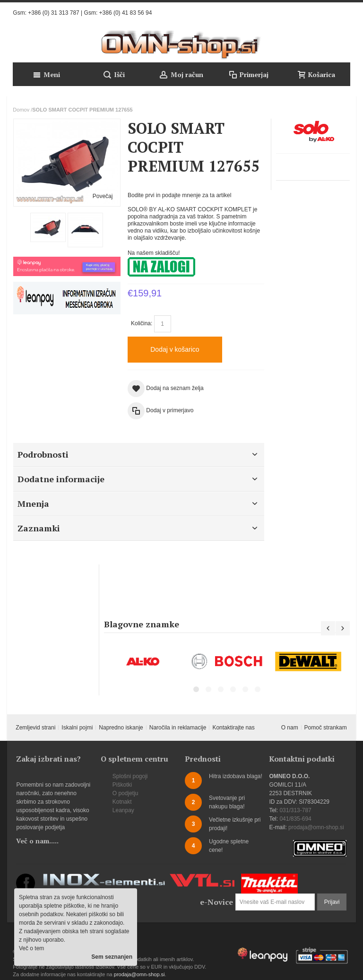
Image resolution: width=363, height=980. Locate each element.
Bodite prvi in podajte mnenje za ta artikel (179, 195)
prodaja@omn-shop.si (316, 827)
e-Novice (216, 902)
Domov (21, 110)
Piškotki (122, 785)
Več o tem (31, 948)
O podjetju (125, 793)
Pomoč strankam (326, 728)
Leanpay (123, 810)
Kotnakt (122, 802)
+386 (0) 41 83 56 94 (126, 13)
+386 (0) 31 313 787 (53, 13)
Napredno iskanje (121, 728)
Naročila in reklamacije (178, 728)
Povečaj (103, 196)
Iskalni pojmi (77, 728)
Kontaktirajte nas (233, 728)
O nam (290, 728)
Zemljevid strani (35, 728)
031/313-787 (295, 810)
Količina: (142, 323)
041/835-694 (295, 819)
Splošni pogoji (130, 776)
